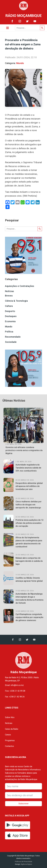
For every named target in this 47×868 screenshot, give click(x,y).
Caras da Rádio (12, 729)
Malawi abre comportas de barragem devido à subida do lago (29, 561)
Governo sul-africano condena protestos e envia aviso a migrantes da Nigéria (24, 450)
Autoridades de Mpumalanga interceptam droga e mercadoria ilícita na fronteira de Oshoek (29, 598)
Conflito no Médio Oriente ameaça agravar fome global (29, 579)
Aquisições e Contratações (20, 286)
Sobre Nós (10, 717)
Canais (8, 735)
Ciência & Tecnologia (16, 301)
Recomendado (13, 337)
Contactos (9, 746)
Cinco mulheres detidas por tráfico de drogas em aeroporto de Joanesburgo (29, 505)
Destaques (11, 316)
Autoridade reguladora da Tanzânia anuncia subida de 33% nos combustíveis (28, 468)
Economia (10, 321)
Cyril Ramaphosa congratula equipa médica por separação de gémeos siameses (29, 617)
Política (9, 332)
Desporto (10, 311)
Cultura (9, 306)
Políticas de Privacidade (23, 862)
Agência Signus (26, 864)
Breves (9, 296)
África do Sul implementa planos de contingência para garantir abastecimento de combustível (29, 542)
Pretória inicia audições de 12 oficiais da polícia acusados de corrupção (29, 523)
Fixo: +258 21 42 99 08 (15, 691)
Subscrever (23, 804)
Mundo (20, 63)
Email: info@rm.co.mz (14, 685)
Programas (10, 740)
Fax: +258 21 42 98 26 (15, 697)
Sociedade (11, 342)
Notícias (9, 291)
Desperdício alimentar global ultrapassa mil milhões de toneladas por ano (29, 486)
